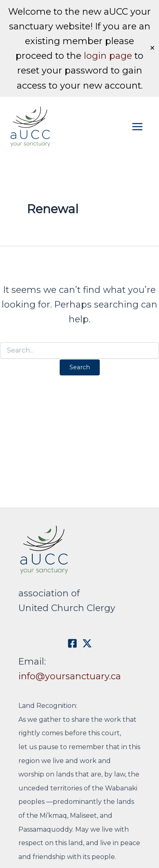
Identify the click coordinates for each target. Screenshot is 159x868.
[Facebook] (72, 643)
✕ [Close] (152, 48)
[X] (87, 643)
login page (108, 56)
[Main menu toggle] (120, 126)
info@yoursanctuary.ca (70, 676)
